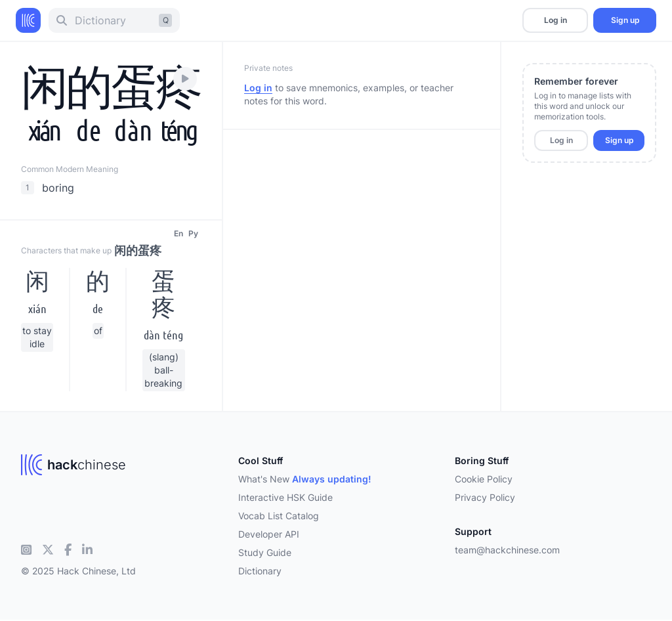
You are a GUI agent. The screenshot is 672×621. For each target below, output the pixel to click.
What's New (305, 479)
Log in (556, 20)
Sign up (625, 20)
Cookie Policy (484, 479)
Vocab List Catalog (279, 516)
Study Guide (265, 552)
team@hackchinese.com (507, 550)
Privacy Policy (485, 497)
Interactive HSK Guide (285, 497)
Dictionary (260, 571)
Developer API (269, 534)
